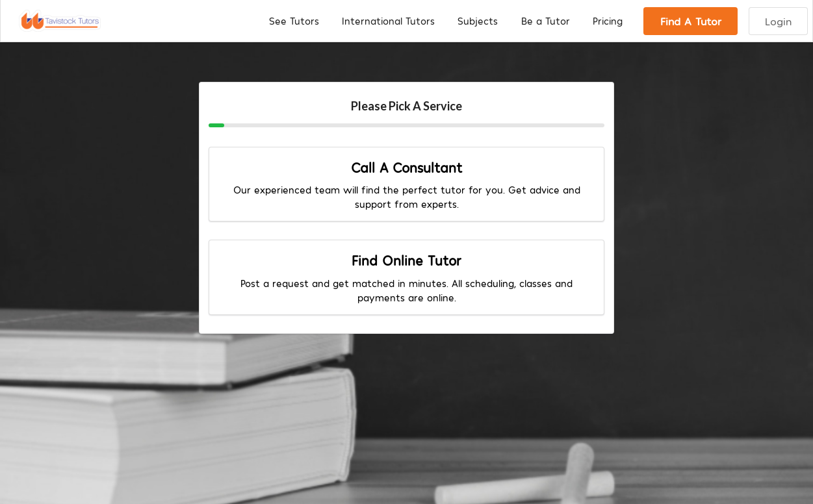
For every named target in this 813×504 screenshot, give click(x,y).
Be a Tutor (546, 21)
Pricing (608, 21)
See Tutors (294, 21)
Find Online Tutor (406, 260)
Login (778, 21)
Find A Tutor (691, 21)
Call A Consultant (406, 167)
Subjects (478, 21)
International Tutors (388, 21)
